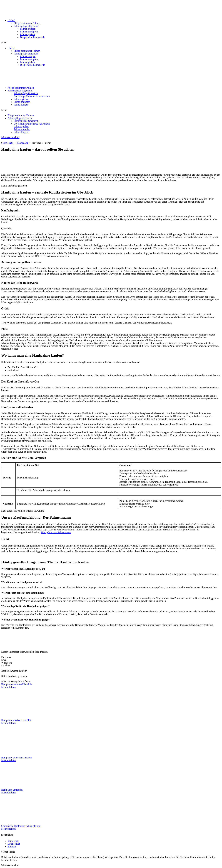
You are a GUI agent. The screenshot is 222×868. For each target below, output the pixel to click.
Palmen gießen (27, 34)
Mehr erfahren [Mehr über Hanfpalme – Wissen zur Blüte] (8, 723)
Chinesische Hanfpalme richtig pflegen (21, 826)
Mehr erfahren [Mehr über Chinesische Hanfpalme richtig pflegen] (8, 829)
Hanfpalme (22, 143)
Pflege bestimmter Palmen (27, 23)
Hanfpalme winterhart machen (16, 758)
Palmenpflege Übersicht (26, 93)
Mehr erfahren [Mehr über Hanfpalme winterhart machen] (8, 760)
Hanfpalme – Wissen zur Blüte (17, 720)
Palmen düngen (28, 29)
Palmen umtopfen (29, 32)
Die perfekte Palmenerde (32, 37)
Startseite (7, 143)
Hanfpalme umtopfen (12, 790)
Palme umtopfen (22, 102)
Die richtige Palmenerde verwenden (32, 96)
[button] (111, 43)
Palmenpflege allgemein (26, 26)
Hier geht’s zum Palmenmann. (56, 532)
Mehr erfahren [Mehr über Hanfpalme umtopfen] (8, 793)
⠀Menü (11, 20)
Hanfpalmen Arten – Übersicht (17, 684)
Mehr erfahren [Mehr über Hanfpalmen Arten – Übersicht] (8, 687)
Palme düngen (21, 105)
